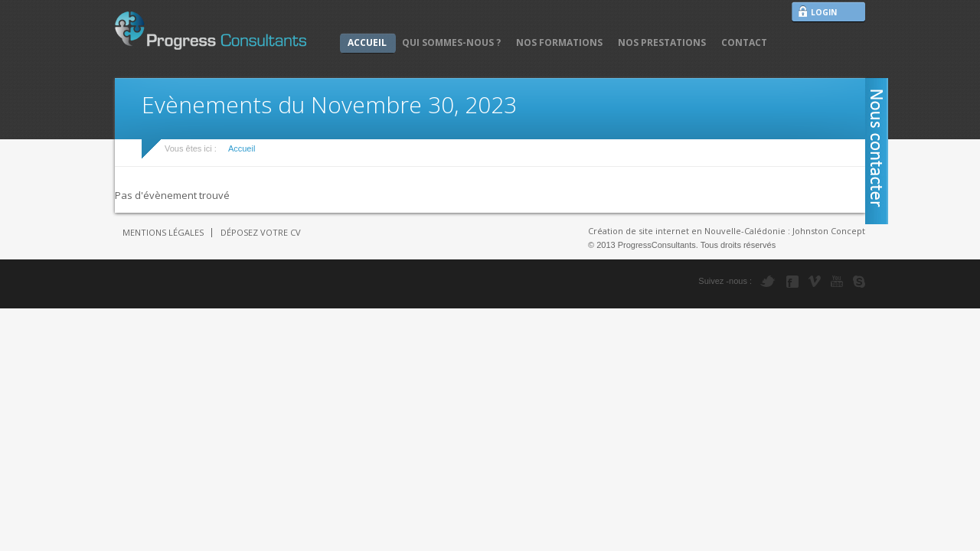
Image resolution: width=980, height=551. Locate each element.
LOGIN (824, 12)
